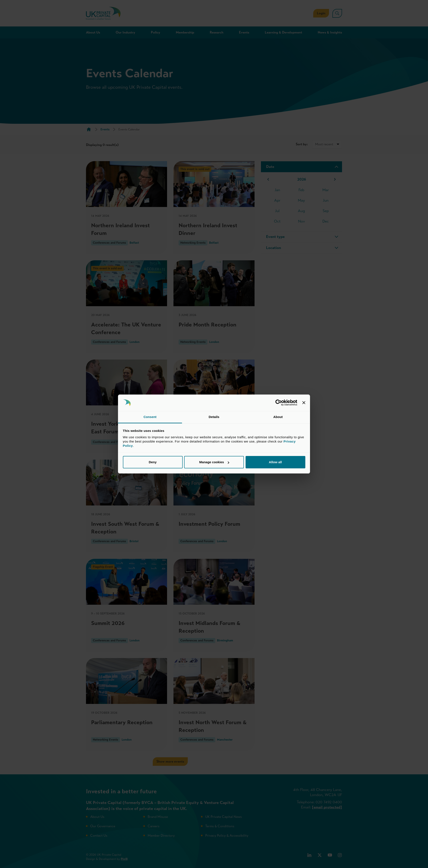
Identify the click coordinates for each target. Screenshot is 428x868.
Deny (153, 462)
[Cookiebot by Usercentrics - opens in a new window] (279, 403)
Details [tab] (214, 417)
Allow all (275, 462)
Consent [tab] (150, 417)
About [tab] (278, 417)
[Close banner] (304, 403)
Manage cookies (214, 462)
